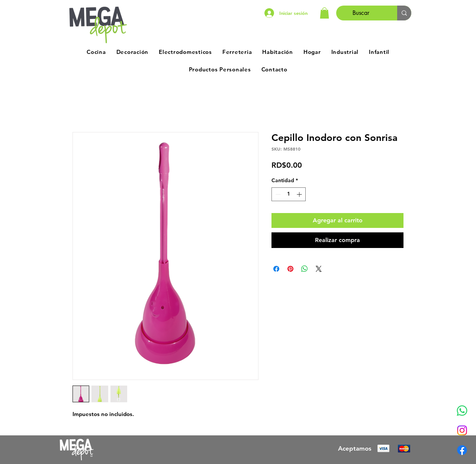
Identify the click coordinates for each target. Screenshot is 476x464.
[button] (324, 13)
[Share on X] (319, 269)
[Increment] (300, 194)
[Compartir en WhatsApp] (305, 269)
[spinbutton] (289, 194)
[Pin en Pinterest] (290, 269)
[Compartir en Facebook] (276, 269)
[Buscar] (361, 13)
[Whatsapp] (462, 411)
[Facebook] (462, 450)
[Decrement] (277, 194)
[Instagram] (462, 430)
